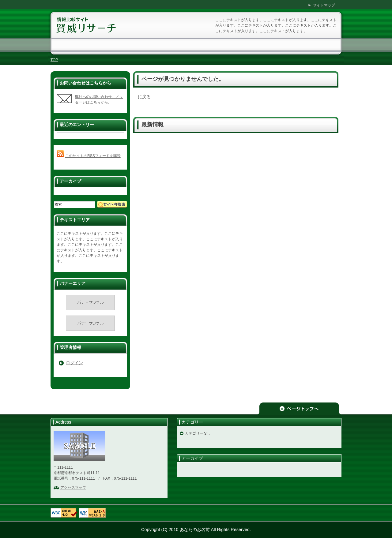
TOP (54, 60)
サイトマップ (324, 5)
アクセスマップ (73, 488)
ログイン (74, 363)
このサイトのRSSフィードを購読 (93, 156)
